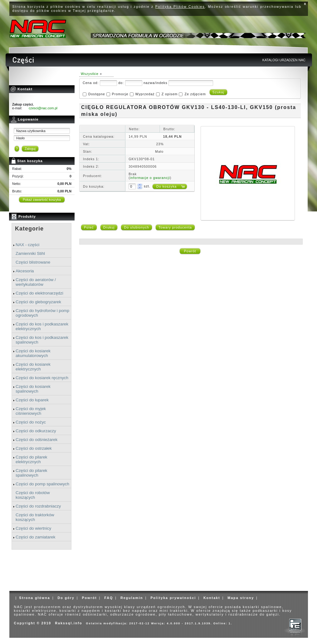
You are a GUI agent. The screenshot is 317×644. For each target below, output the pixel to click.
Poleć (89, 227)
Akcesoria (25, 271)
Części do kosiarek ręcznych (42, 378)
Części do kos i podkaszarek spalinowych (42, 340)
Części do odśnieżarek (37, 440)
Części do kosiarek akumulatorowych (33, 353)
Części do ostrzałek (34, 448)
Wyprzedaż (145, 94)
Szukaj (218, 92)
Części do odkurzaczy (36, 431)
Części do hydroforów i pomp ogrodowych (42, 313)
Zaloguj (30, 149)
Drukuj (109, 227)
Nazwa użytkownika (31, 131)
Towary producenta (175, 227)
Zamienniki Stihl (30, 253)
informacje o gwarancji (150, 178)
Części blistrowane (33, 262)
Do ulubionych (137, 227)
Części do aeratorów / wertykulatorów (36, 282)
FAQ (109, 598)
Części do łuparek (32, 400)
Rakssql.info (68, 623)
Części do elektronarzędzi (39, 293)
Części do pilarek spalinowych (31, 473)
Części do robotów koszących (33, 495)
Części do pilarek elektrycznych (31, 459)
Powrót (190, 251)
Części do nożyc (31, 422)
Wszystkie (90, 74)
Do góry (66, 598)
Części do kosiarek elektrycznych (33, 367)
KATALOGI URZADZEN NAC (284, 60)
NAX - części (27, 245)
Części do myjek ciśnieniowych (31, 411)
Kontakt (212, 598)
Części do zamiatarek (35, 537)
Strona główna (34, 598)
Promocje (120, 94)
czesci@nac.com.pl (43, 108)
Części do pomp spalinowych (42, 484)
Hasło (20, 138)
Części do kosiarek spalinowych (33, 389)
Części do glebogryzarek (38, 302)
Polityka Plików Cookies (180, 7)
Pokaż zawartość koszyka (42, 200)
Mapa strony (241, 598)
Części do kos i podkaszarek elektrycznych (42, 326)
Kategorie (29, 229)
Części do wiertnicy (33, 528)
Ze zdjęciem (195, 94)
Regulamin (132, 598)
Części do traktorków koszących (35, 517)
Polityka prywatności (173, 598)
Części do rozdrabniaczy (38, 506)
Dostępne (97, 94)
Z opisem (170, 94)
